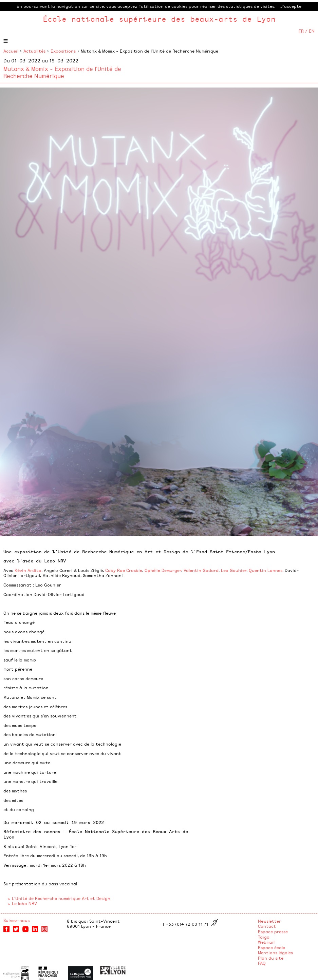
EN (312, 31)
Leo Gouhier (234, 570)
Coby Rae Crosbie (124, 570)
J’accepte (291, 6)
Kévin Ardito (28, 570)
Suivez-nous (16, 920)
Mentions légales (275, 953)
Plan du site (271, 958)
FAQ (262, 963)
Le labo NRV (24, 903)
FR (301, 31)
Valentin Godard (201, 570)
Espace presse (273, 931)
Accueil (11, 51)
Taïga (264, 937)
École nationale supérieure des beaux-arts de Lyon (159, 19)
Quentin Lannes (266, 570)
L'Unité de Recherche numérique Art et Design (61, 898)
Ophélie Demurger (163, 570)
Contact (267, 926)
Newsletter (269, 921)
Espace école (272, 947)
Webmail (266, 942)
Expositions (63, 51)
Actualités (34, 51)
